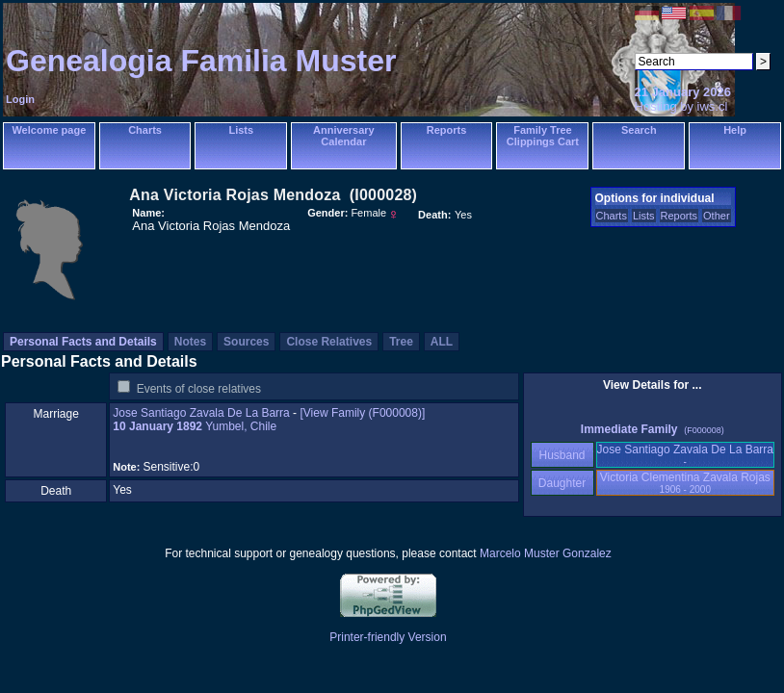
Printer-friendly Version (388, 637)
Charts (145, 130)
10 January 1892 (157, 426)
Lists (241, 130)
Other (717, 216)
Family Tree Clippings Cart (543, 136)
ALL (442, 342)
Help (735, 130)
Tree (401, 342)
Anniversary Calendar (344, 136)
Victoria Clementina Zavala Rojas (685, 483)
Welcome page (49, 130)
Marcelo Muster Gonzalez (546, 553)
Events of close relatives (199, 389)
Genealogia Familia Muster (201, 61)
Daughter (562, 483)
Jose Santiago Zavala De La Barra (201, 413)
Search (639, 130)
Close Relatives (329, 342)
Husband (562, 455)
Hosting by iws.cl (681, 106)
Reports (447, 130)
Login (20, 99)
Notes (190, 342)
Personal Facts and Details (83, 342)
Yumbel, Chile (241, 426)
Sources (246, 342)
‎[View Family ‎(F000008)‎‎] (362, 413)
